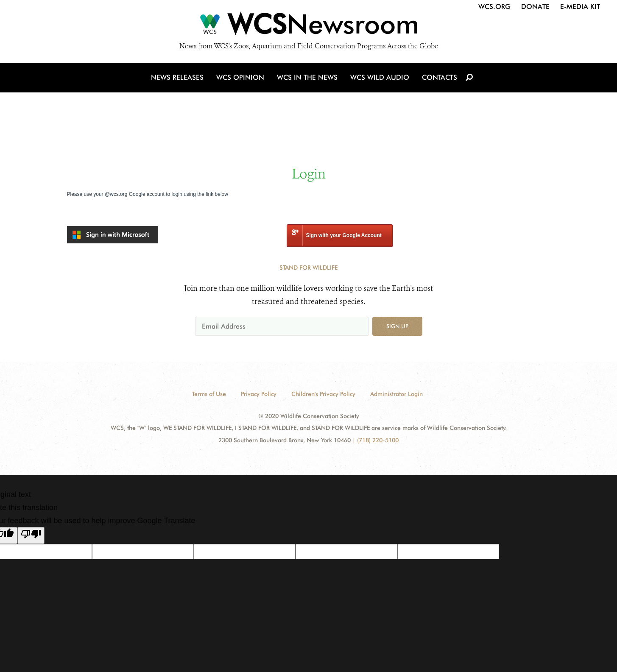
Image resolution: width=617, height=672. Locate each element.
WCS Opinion (240, 77)
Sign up (397, 326)
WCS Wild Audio (380, 77)
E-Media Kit (580, 7)
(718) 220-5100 (378, 440)
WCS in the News (307, 77)
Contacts (440, 77)
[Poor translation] (31, 535)
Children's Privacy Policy (323, 394)
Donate (535, 7)
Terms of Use (209, 394)
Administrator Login (396, 394)
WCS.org (494, 7)
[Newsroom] (308, 26)
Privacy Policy (259, 394)
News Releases (177, 77)
